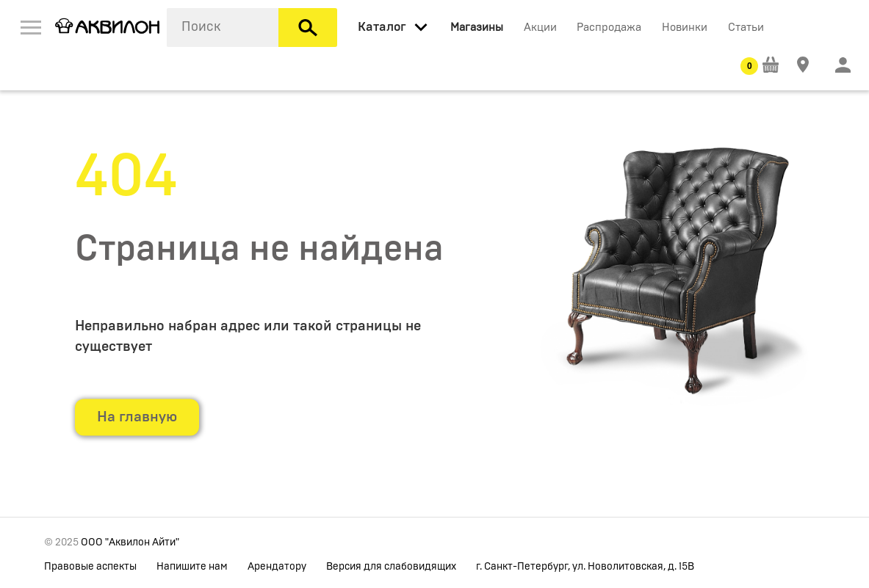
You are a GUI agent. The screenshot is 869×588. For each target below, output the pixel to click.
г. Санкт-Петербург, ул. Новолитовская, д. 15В (585, 567)
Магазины (477, 28)
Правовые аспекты (90, 567)
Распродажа (609, 28)
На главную (137, 417)
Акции (540, 28)
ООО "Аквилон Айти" (130, 542)
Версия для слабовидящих (391, 567)
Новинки (685, 28)
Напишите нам (192, 567)
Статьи (746, 28)
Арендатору (277, 567)
